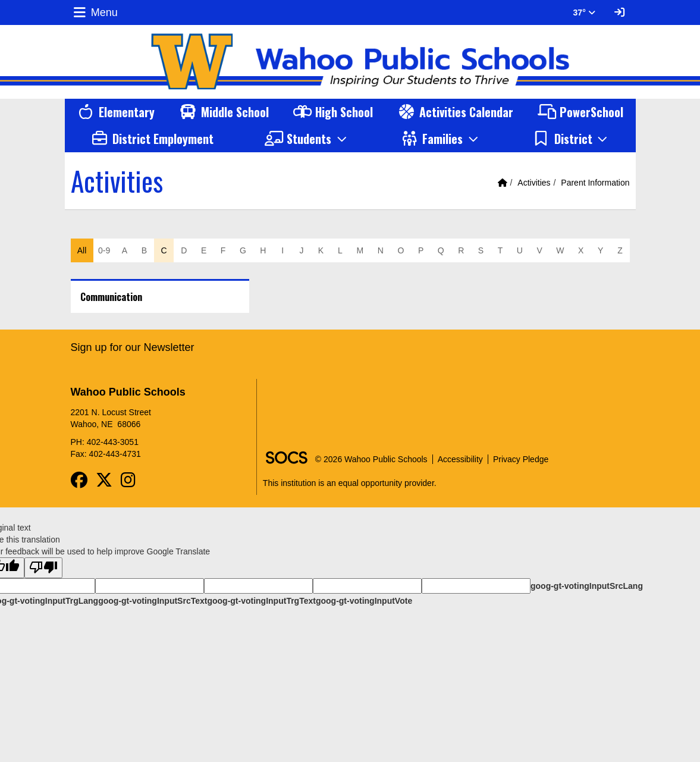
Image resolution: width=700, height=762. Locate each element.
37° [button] (584, 12)
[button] (307, 139)
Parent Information (595, 183)
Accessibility (460, 459)
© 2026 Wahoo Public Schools (371, 459)
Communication (111, 297)
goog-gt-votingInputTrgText (261, 601)
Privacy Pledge (521, 459)
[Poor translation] (43, 568)
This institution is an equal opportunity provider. (350, 483)
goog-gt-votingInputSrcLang (587, 586)
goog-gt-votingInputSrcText (153, 601)
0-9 (104, 250)
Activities (534, 183)
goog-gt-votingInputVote (364, 601)
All (82, 250)
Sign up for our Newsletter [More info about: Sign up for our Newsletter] (133, 347)
